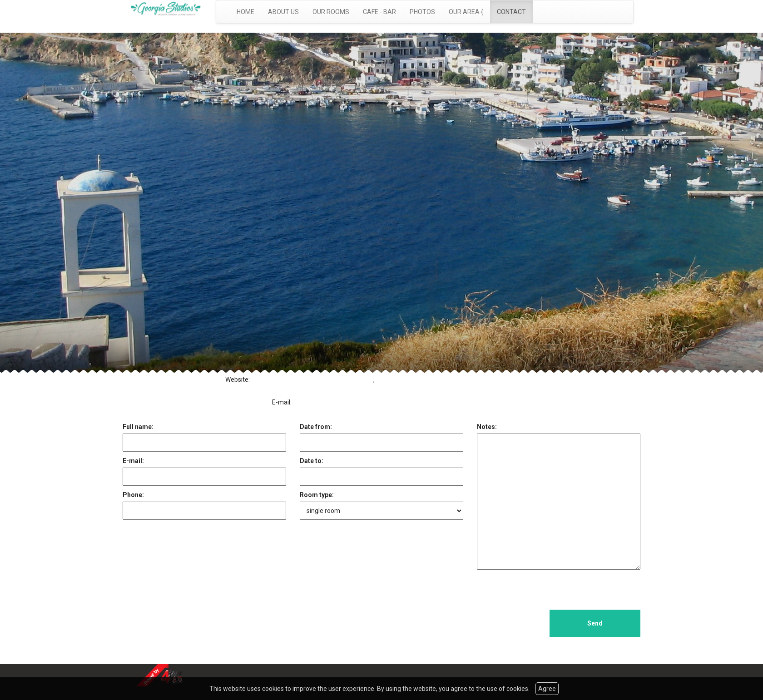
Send (595, 623)
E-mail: (133, 461)
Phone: (133, 495)
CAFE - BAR (379, 12)
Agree (547, 689)
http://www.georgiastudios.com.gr (323, 389)
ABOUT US (283, 12)
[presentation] (546, 592)
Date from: (316, 427)
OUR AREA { (466, 12)
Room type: (317, 495)
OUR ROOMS (331, 12)
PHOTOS (422, 12)
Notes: (487, 427)
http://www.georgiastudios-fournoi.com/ (312, 380)
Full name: (138, 427)
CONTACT (511, 12)
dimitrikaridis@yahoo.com (334, 402)
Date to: (312, 461)
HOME (245, 12)
